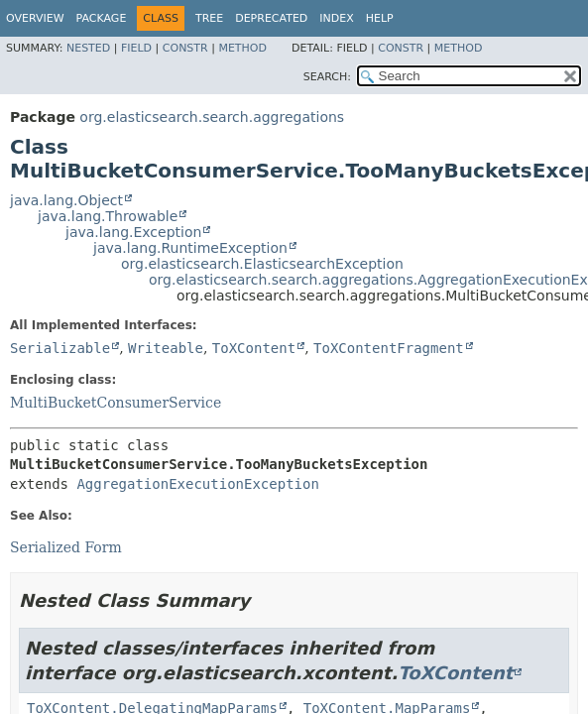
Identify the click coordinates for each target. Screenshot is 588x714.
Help (380, 18)
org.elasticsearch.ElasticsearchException (262, 264)
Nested (88, 48)
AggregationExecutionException (197, 484)
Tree (209, 18)
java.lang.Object (66, 200)
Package (102, 18)
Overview (35, 18)
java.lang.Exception (133, 232)
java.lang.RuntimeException (190, 248)
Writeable (166, 348)
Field (136, 48)
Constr (185, 48)
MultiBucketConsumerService (116, 403)
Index (336, 18)
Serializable (60, 348)
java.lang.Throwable (108, 216)
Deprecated (271, 18)
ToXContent (254, 348)
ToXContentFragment (389, 348)
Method (242, 48)
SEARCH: (327, 77)
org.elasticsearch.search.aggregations (212, 117)
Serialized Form (66, 547)
